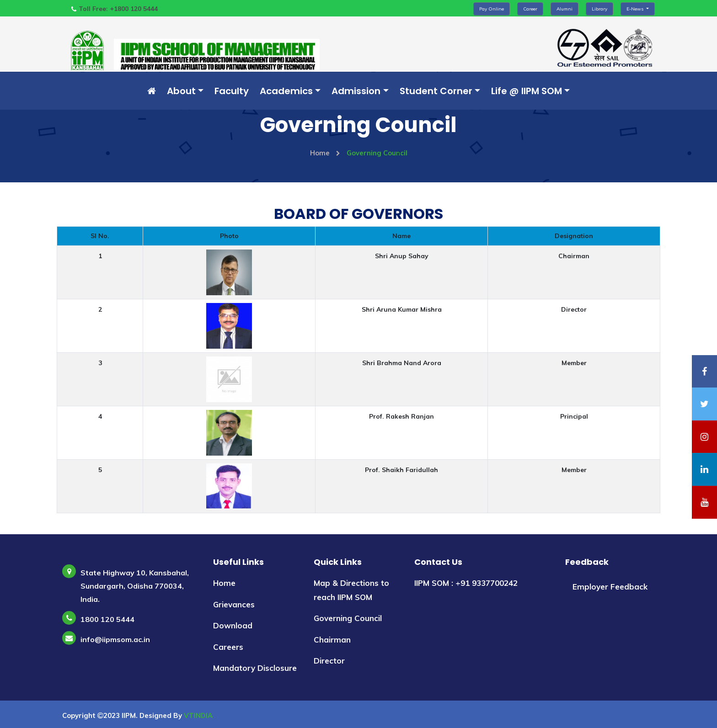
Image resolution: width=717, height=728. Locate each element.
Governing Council (348, 618)
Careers (228, 646)
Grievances (234, 604)
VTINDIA (198, 715)
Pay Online (492, 9)
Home (325, 153)
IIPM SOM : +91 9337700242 (466, 582)
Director (329, 661)
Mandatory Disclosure (255, 668)
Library (599, 9)
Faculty (232, 91)
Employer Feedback (610, 586)
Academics (286, 91)
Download (233, 625)
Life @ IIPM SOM (527, 91)
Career (530, 9)
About (181, 91)
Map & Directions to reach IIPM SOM (351, 590)
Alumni (565, 9)
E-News (636, 9)
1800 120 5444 (107, 619)
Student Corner (436, 91)
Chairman (332, 639)
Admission (356, 91)
